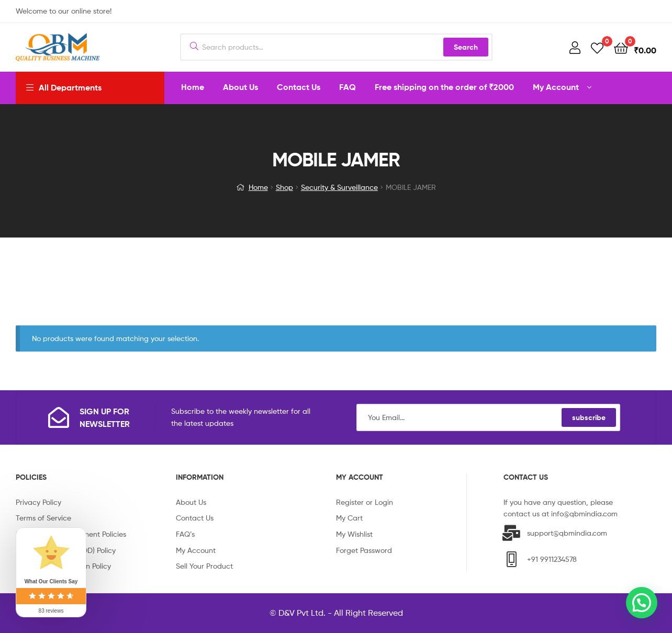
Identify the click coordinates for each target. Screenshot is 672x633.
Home (258, 187)
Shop (284, 187)
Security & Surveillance (339, 187)
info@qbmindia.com (584, 513)
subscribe (589, 417)
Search (466, 47)
